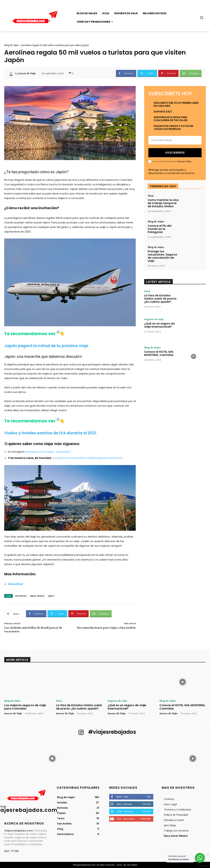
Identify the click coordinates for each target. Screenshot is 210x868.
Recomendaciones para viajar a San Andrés (106, 628)
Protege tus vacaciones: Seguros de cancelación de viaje (162, 256)
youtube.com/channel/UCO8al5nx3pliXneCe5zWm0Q (88, 458)
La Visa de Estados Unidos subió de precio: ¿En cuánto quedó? (160, 299)
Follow (147, 804)
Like (149, 797)
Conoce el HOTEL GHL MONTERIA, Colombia (159, 353)
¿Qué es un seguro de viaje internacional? (159, 325)
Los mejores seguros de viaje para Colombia (25, 707)
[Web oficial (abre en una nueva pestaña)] (15, 584)
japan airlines (37, 596)
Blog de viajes (12, 45)
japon (51, 596)
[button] (202, 18)
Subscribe (145, 819)
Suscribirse (175, 153)
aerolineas (21, 596)
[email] (175, 140)
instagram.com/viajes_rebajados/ (48, 452)
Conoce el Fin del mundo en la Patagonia (160, 229)
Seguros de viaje (154, 319)
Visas (151, 196)
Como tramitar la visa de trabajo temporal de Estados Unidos (163, 203)
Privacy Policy (184, 161)
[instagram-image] (17, 758)
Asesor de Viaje (27, 73)
